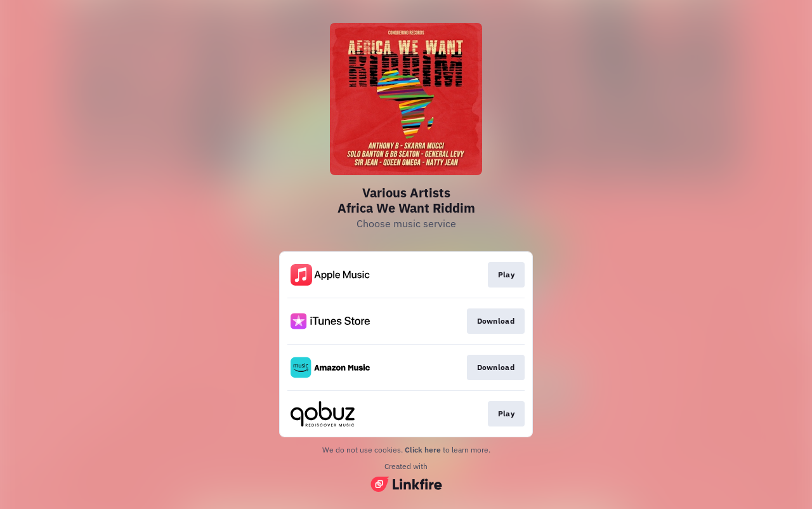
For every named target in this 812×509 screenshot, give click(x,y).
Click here (423, 450)
